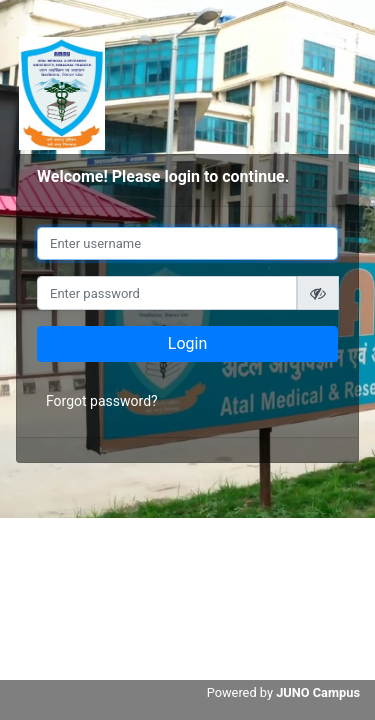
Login (187, 343)
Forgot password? (102, 401)
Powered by (283, 692)
